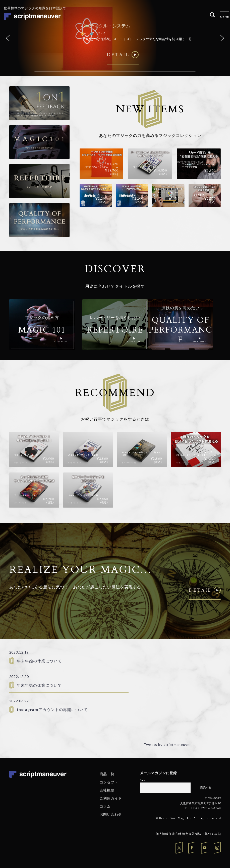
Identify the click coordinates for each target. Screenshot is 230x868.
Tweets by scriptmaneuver (167, 744)
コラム (105, 806)
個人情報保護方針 (169, 834)
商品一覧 (107, 774)
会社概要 (107, 790)
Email (144, 780)
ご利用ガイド (111, 798)
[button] (8, 38)
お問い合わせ (111, 814)
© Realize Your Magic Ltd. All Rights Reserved (188, 818)
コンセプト (109, 782)
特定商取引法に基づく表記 (201, 834)
